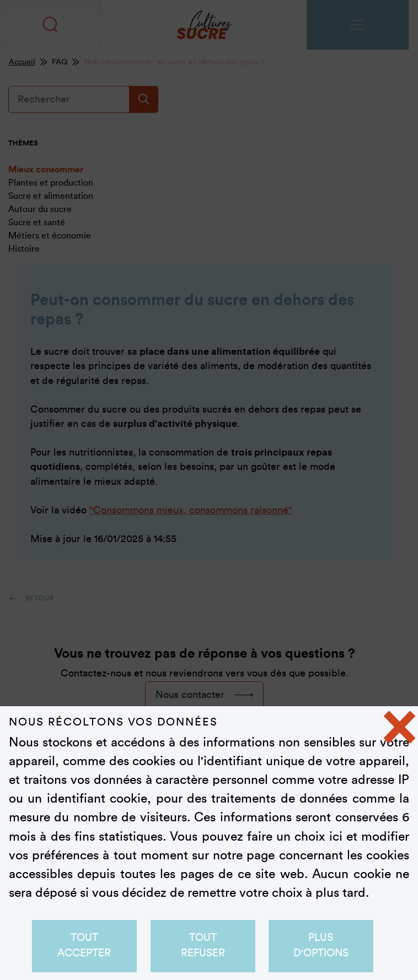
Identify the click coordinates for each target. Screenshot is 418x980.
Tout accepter (85, 946)
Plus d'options (321, 946)
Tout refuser (203, 946)
